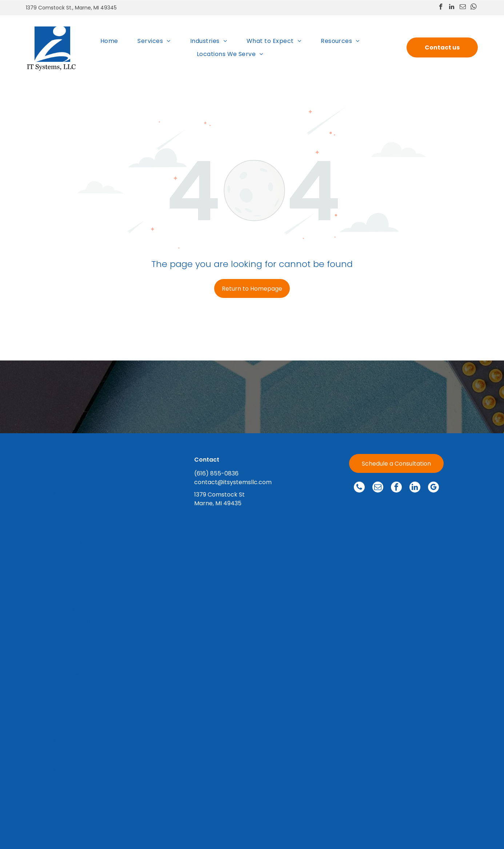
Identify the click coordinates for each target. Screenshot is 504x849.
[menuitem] (109, 41)
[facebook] (441, 8)
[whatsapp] (474, 8)
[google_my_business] (433, 488)
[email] (463, 8)
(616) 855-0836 (216, 473)
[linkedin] (452, 8)
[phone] (359, 488)
